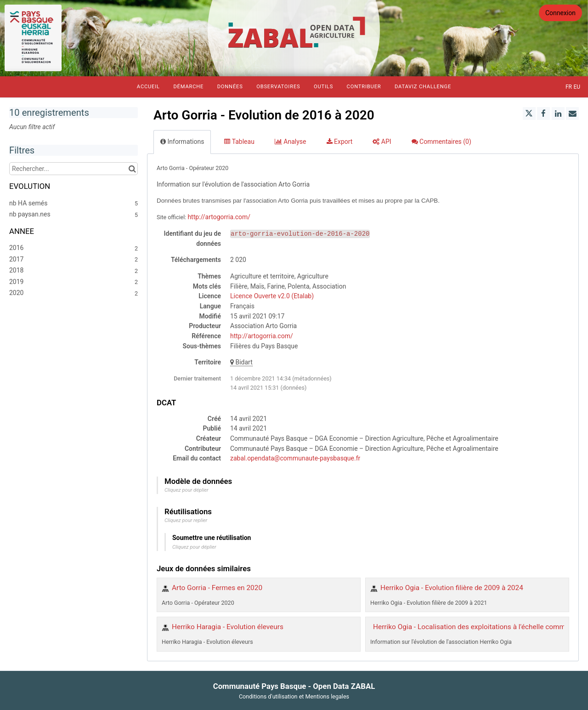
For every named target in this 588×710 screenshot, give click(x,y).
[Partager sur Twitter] (529, 114)
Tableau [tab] (239, 142)
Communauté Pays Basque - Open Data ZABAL (294, 686)
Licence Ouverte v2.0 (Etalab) (272, 296)
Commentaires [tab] (441, 142)
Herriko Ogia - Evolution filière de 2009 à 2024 (452, 588)
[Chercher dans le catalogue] (132, 169)
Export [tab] (340, 142)
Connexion (560, 13)
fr (569, 87)
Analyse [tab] (291, 142)
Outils (323, 87)
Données (230, 87)
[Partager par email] (572, 114)
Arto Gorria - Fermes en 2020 (217, 588)
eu (577, 87)
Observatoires (278, 87)
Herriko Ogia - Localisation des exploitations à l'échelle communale (478, 627)
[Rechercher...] (73, 169)
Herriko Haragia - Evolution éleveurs (228, 627)
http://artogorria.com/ (219, 217)
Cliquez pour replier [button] (186, 520)
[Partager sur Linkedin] (558, 114)
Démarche (188, 87)
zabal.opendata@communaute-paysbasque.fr (295, 458)
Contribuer (364, 87)
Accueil (148, 87)
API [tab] (382, 142)
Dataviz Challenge (423, 87)
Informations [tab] (182, 142)
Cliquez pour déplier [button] (187, 490)
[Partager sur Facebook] (543, 114)
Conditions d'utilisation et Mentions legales (294, 696)
